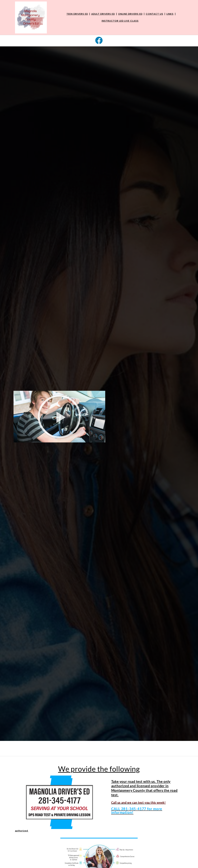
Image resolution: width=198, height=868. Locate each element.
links (170, 14)
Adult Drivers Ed (103, 14)
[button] (59, 416)
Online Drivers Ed (130, 14)
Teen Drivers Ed (77, 14)
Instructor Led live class (120, 21)
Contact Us (154, 14)
